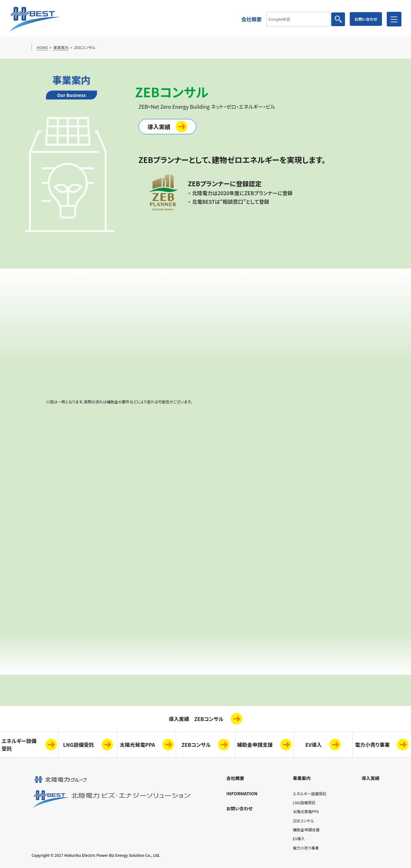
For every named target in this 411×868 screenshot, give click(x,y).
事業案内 (61, 47)
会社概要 (251, 19)
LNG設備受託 (79, 745)
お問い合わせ (366, 19)
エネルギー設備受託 (309, 794)
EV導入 (314, 745)
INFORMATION (242, 793)
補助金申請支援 (255, 745)
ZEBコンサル (196, 745)
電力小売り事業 (373, 745)
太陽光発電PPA (137, 745)
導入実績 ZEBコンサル (196, 719)
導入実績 (159, 127)
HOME (42, 47)
